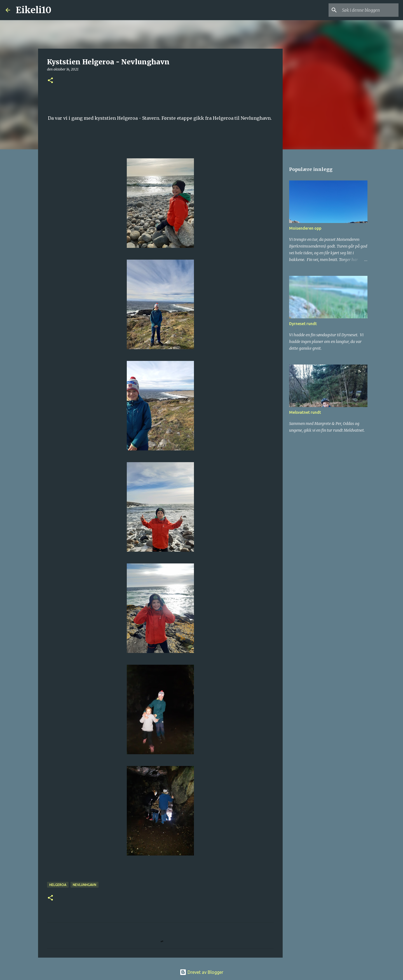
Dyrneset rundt (303, 324)
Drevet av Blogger (201, 972)
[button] (50, 81)
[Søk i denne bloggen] (369, 10)
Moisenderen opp (305, 228)
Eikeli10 (34, 10)
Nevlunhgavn (85, 885)
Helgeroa (58, 885)
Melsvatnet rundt (305, 412)
